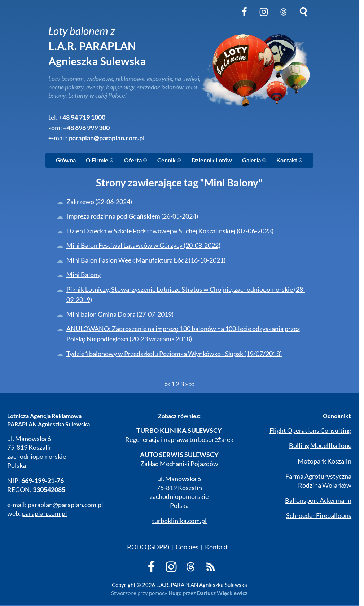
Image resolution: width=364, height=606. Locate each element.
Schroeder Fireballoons (319, 516)
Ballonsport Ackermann (318, 500)
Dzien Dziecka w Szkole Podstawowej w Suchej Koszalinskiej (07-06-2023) (170, 231)
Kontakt (290, 160)
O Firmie (100, 160)
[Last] (192, 384)
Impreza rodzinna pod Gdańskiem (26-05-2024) (132, 216)
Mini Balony (84, 275)
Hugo (175, 593)
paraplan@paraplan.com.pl (107, 138)
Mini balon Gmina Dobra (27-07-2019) (120, 314)
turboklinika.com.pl (179, 521)
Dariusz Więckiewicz (222, 593)
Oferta (136, 160)
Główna (66, 160)
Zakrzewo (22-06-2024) (99, 202)
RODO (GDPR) (148, 547)
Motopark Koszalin (324, 461)
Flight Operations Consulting (310, 431)
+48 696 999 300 (86, 128)
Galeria (254, 160)
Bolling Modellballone (320, 446)
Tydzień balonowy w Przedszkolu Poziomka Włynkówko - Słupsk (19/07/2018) (174, 354)
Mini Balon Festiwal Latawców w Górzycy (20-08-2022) (143, 245)
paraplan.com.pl (45, 513)
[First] (167, 384)
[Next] (187, 384)
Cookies (187, 547)
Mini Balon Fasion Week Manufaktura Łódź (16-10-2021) (146, 260)
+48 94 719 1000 (82, 117)
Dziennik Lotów (212, 160)
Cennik (169, 160)
